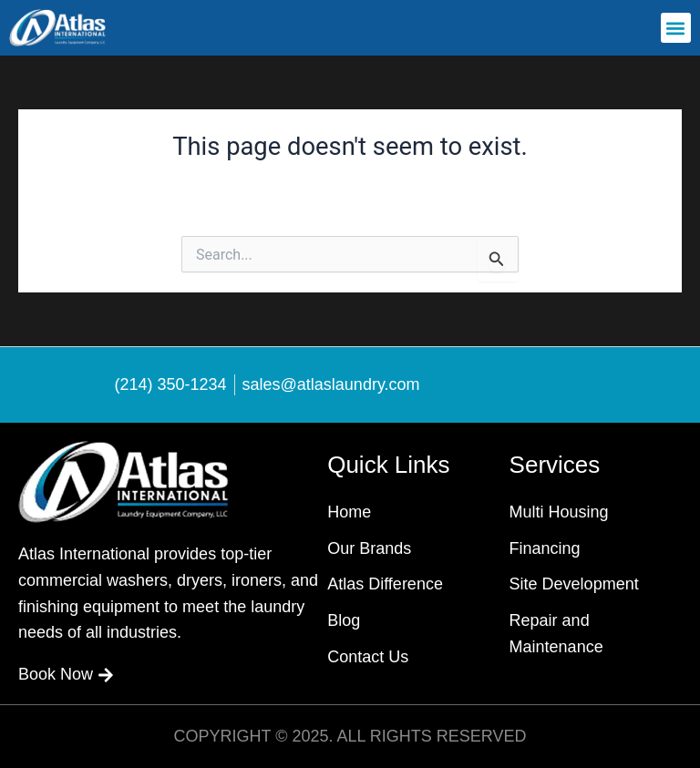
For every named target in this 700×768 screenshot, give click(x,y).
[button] (676, 28)
